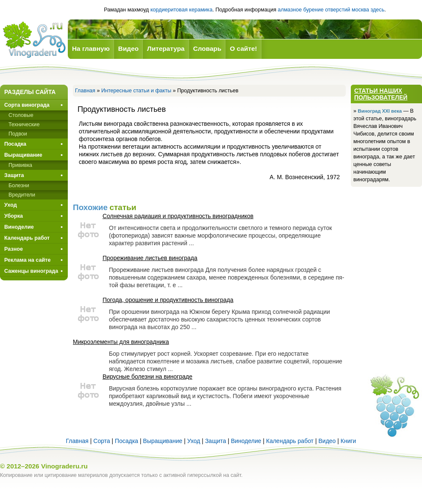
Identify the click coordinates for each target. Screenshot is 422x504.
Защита (14, 175)
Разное (14, 249)
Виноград (34, 40)
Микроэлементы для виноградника (121, 342)
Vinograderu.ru (64, 466)
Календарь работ (27, 238)
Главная (85, 91)
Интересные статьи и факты (136, 91)
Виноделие (19, 227)
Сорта (101, 441)
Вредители (22, 195)
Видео (327, 441)
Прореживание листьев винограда (150, 258)
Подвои (18, 134)
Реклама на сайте (27, 260)
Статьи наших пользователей (381, 94)
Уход (11, 205)
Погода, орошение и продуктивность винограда (168, 300)
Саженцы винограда (31, 271)
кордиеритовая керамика (181, 10)
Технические (24, 125)
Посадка (15, 144)
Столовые (21, 115)
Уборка (14, 216)
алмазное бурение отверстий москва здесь (331, 10)
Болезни (19, 186)
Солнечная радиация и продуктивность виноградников (178, 216)
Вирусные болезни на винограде (147, 377)
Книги (348, 441)
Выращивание (23, 155)
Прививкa (20, 165)
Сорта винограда (27, 105)
